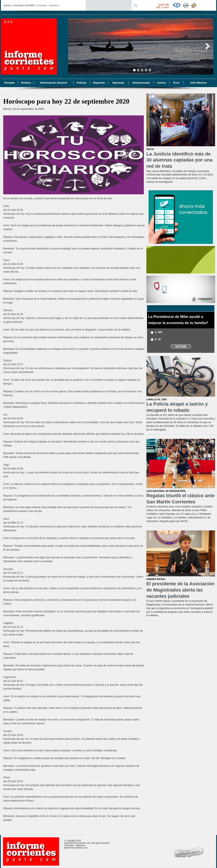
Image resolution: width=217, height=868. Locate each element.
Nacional (118, 83)
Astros (162, 83)
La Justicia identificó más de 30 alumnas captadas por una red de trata (179, 160)
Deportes (99, 83)
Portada (9, 83)
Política (26, 83)
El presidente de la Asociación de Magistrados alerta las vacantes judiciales (180, 590)
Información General (53, 83)
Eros (176, 83)
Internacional (141, 83)
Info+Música (198, 83)
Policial (82, 83)
